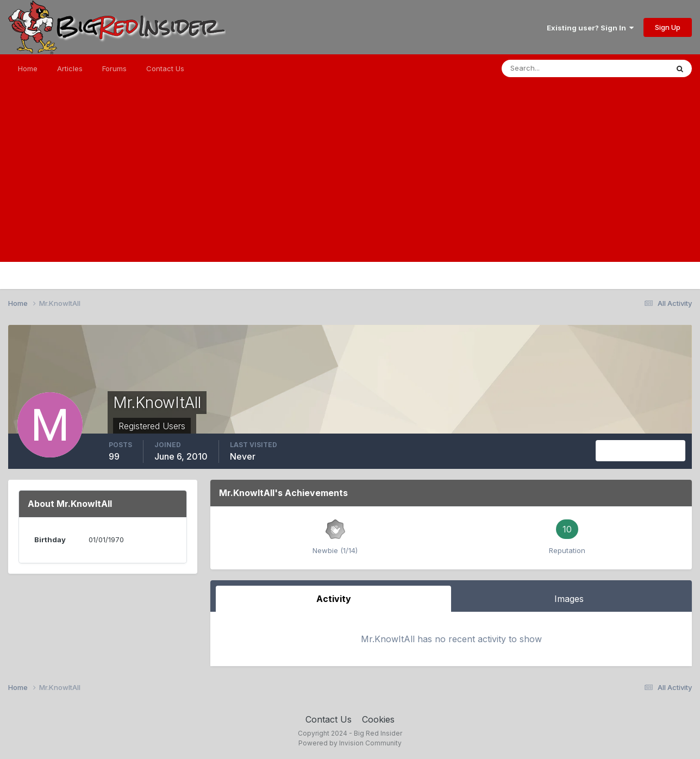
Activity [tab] (334, 599)
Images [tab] (569, 599)
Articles (70, 68)
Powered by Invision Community (350, 743)
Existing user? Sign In (590, 28)
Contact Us (165, 68)
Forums (114, 68)
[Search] (549, 68)
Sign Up (668, 27)
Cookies (378, 719)
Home (28, 68)
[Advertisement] (350, 186)
